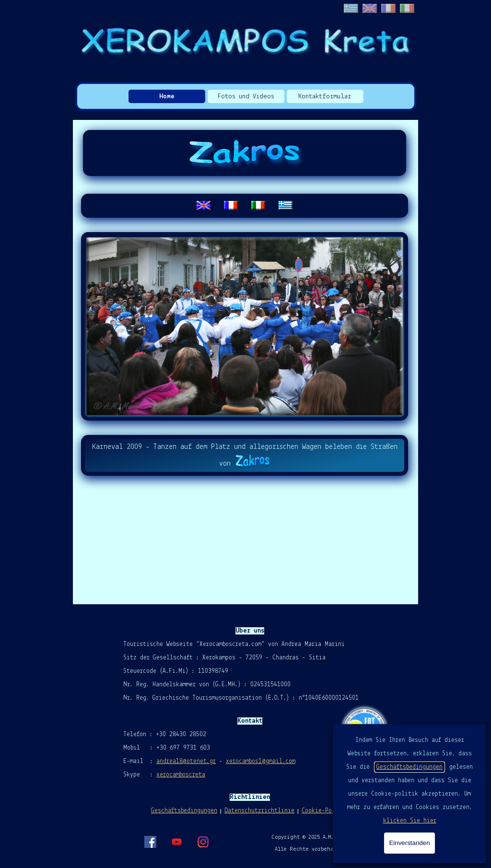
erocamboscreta (182, 775)
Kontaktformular (325, 97)
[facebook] (150, 842)
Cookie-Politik (325, 811)
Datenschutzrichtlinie (259, 811)
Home (167, 97)
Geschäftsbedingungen (409, 767)
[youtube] (176, 842)
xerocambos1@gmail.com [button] (261, 761)
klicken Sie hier (410, 821)
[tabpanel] (245, 206)
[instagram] (203, 842)
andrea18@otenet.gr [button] (186, 761)
